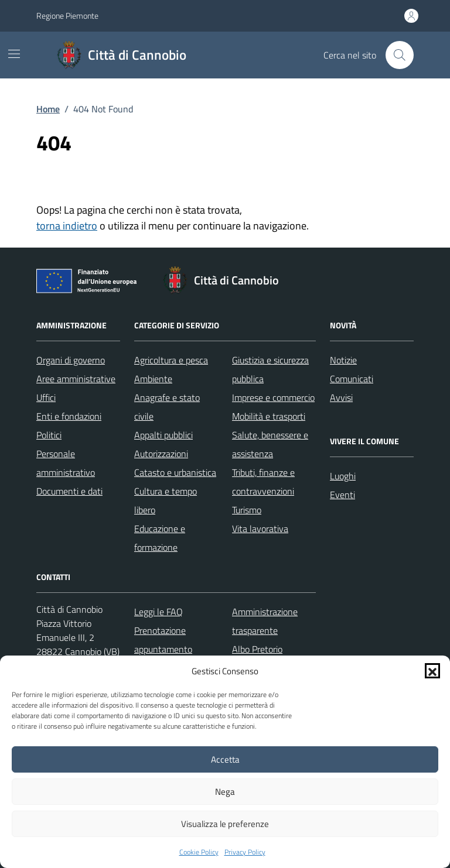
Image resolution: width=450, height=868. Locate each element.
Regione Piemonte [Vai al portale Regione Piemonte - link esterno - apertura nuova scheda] (67, 16)
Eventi (342, 495)
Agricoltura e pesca (171, 360)
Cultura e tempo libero (166, 500)
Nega (225, 792)
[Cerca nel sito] (400, 55)
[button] (432, 671)
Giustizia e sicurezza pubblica (270, 369)
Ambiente (153, 379)
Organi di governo (71, 360)
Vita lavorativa (260, 529)
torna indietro (67, 226)
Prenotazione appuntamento (163, 640)
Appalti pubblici (163, 435)
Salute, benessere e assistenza (270, 444)
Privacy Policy (245, 852)
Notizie (343, 360)
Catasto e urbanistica (175, 472)
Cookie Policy (199, 852)
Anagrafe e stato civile (167, 407)
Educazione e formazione (160, 538)
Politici (49, 435)
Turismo (247, 510)
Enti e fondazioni (69, 416)
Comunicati (352, 379)
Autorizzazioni (161, 454)
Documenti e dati (69, 491)
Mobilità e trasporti (269, 416)
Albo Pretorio (257, 649)
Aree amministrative (76, 379)
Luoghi (343, 476)
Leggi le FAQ (158, 612)
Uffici (46, 397)
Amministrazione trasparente (265, 621)
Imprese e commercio (273, 397)
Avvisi (341, 397)
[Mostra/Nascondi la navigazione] (14, 54)
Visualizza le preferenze (225, 824)
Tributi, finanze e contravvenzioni (263, 482)
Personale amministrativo (66, 463)
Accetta (225, 759)
